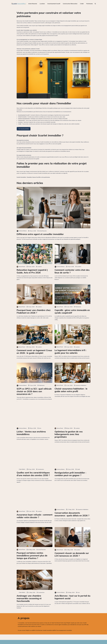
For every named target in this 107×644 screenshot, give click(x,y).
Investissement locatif (54, 4)
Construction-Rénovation (70, 4)
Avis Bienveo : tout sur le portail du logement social (72, 597)
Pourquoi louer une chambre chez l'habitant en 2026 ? (34, 311)
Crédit (82, 4)
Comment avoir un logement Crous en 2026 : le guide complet (34, 352)
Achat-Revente (33, 4)
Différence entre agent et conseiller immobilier (40, 234)
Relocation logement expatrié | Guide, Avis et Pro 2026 (32, 271)
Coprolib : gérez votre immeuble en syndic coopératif (72, 311)
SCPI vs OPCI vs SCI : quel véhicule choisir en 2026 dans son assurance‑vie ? (34, 391)
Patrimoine (89, 4)
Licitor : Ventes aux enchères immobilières (31, 433)
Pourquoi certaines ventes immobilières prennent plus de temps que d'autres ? (32, 556)
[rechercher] (95, 4)
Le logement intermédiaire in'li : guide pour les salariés (71, 352)
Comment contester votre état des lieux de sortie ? (72, 271)
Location (42, 4)
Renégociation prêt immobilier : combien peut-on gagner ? (70, 474)
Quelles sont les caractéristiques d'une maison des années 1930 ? (33, 474)
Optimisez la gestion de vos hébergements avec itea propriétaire (69, 434)
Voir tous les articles (24, 129)
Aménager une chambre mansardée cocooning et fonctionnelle (29, 598)
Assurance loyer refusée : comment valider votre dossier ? (35, 516)
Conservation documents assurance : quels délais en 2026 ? (72, 514)
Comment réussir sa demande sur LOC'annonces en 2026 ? (72, 554)
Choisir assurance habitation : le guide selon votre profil (71, 390)
